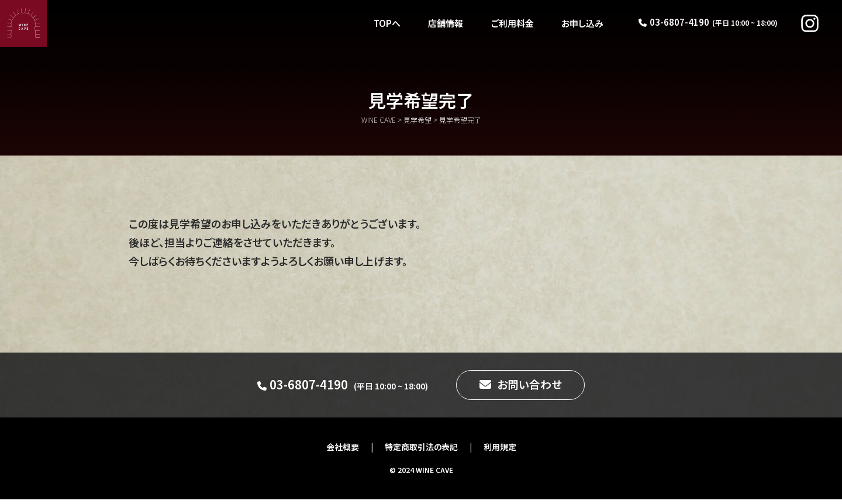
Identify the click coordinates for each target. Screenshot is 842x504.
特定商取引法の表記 (421, 451)
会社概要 (343, 451)
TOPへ (386, 23)
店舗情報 (445, 23)
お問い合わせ (529, 387)
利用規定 (500, 451)
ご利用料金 (512, 23)
